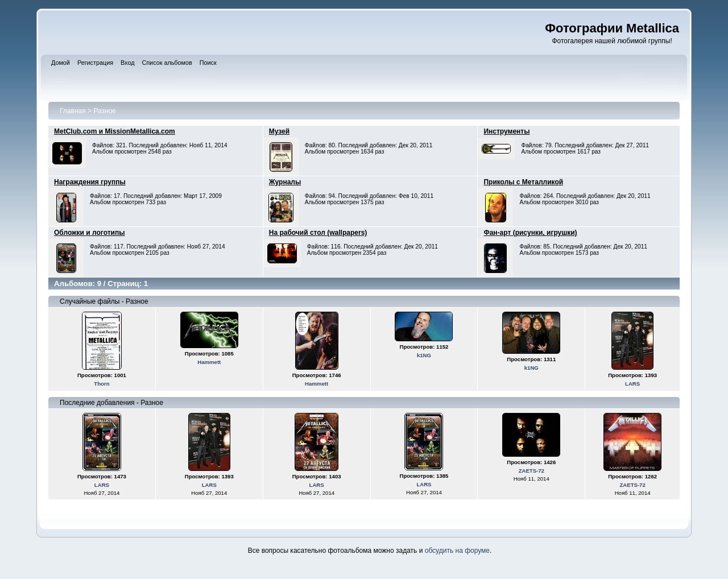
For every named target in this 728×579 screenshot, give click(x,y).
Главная (73, 111)
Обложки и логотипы (89, 233)
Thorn (102, 384)
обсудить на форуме (457, 551)
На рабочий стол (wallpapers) (318, 233)
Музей (279, 131)
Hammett (209, 362)
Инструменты (506, 131)
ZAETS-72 (531, 471)
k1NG (424, 355)
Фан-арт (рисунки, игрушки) (530, 233)
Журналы (285, 182)
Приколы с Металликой (523, 182)
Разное (105, 111)
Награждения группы (90, 182)
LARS (632, 384)
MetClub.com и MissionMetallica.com (115, 131)
